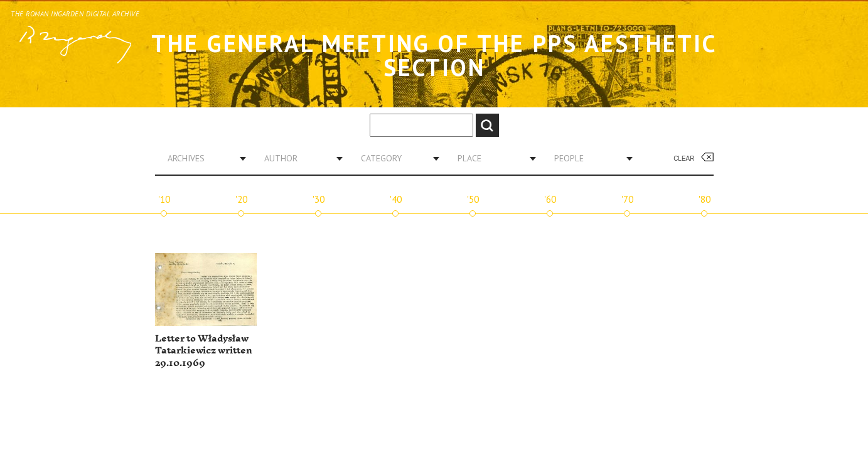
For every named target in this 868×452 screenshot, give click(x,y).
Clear (684, 159)
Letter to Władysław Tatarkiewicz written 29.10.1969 (204, 351)
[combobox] (202, 158)
